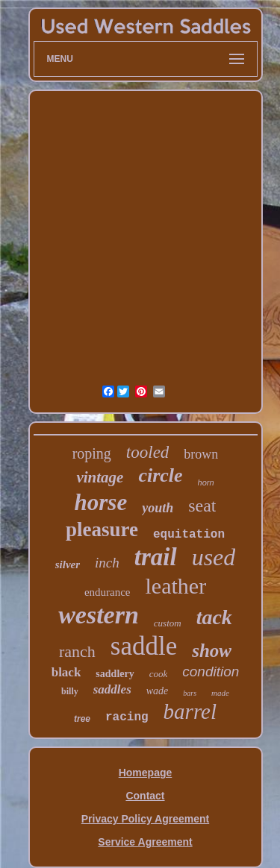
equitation (189, 535)
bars (190, 693)
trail (156, 557)
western (99, 615)
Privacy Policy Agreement (145, 819)
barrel (190, 711)
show (212, 651)
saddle (144, 646)
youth (158, 508)
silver (68, 564)
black (66, 672)
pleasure (102, 529)
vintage (100, 477)
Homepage (146, 773)
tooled (148, 452)
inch (107, 563)
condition (211, 672)
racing (127, 717)
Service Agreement (145, 842)
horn (206, 482)
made (220, 693)
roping (92, 453)
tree (82, 719)
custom (168, 623)
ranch (77, 651)
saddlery (115, 674)
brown (201, 454)
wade (158, 691)
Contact (145, 796)
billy (70, 691)
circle (160, 475)
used (214, 557)
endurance (108, 592)
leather (176, 586)
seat (202, 506)
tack (214, 617)
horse (101, 502)
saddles (112, 689)
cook (159, 674)
